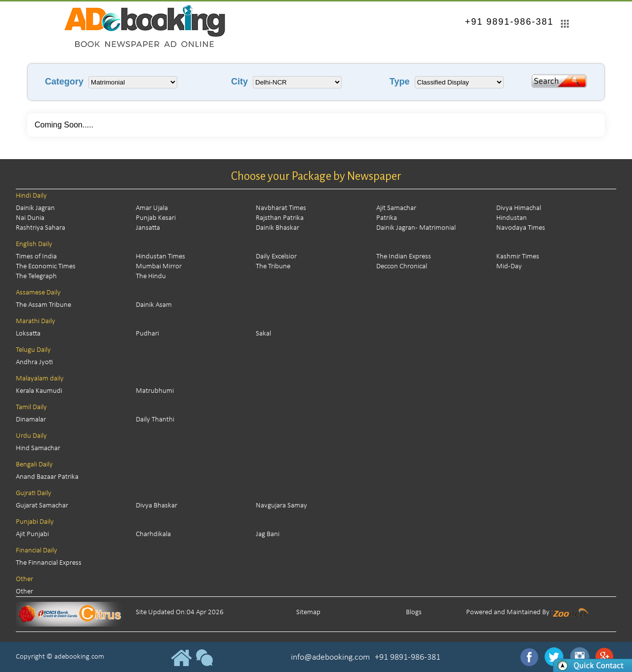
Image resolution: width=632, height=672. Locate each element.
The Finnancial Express (49, 563)
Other (24, 592)
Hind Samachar (38, 448)
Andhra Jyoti (34, 362)
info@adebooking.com (330, 657)
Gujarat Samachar (42, 506)
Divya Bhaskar (157, 506)
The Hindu (151, 276)
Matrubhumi (155, 391)
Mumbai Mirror (159, 267)
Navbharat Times (281, 208)
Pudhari (147, 334)
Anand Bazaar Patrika (47, 477)
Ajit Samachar (396, 208)
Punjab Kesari (156, 218)
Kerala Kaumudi (39, 391)
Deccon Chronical (402, 267)
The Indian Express (404, 257)
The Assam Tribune (43, 305)
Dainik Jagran (35, 208)
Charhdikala (153, 534)
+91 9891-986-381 (510, 22)
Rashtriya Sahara (40, 228)
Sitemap (308, 612)
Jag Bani (268, 534)
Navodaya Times (521, 228)
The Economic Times (46, 267)
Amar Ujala (152, 208)
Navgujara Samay (281, 506)
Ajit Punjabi (32, 534)
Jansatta (148, 228)
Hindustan (512, 218)
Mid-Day (509, 267)
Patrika (387, 218)
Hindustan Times (160, 257)
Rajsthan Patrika (280, 218)
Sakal (263, 334)
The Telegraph (36, 276)
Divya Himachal (519, 208)
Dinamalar (31, 420)
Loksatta (28, 334)
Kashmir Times (518, 257)
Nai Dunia (30, 218)
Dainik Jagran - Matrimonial (416, 228)
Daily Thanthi (155, 420)
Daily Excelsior (276, 257)
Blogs (414, 612)
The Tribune (273, 267)
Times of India (36, 257)
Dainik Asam (154, 305)
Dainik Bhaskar (277, 228)
